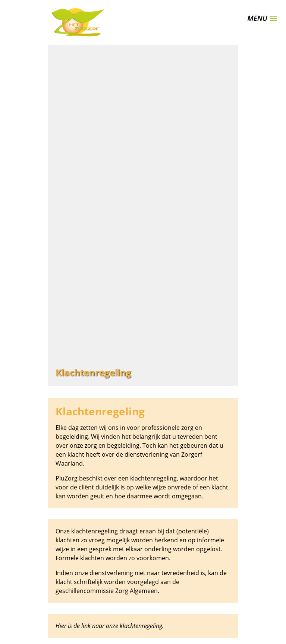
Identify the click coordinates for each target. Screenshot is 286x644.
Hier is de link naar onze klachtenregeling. (110, 626)
